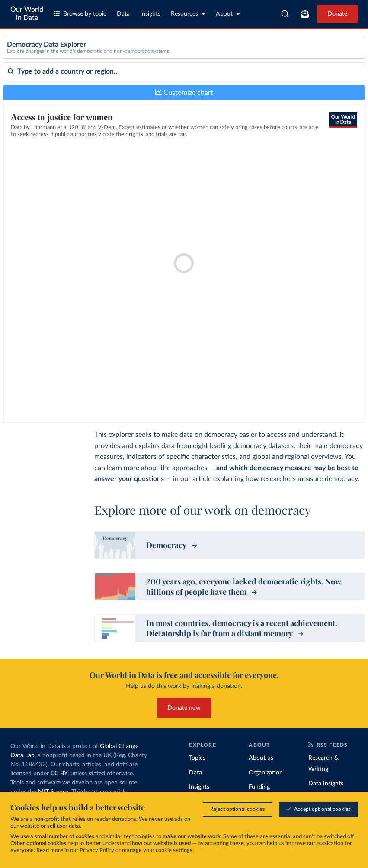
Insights (150, 14)
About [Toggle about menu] (228, 14)
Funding (259, 787)
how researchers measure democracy (302, 479)
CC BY (59, 774)
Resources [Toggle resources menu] (188, 14)
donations (124, 819)
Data (123, 14)
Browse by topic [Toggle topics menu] (80, 14)
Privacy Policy (97, 850)
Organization (266, 773)
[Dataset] (142, 59)
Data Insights (326, 784)
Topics (197, 758)
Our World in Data (27, 14)
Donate (337, 14)
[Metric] (229, 59)
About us (261, 758)
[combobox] (285, 14)
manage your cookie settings (157, 850)
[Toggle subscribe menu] (305, 14)
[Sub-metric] (317, 59)
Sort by (13, 108)
